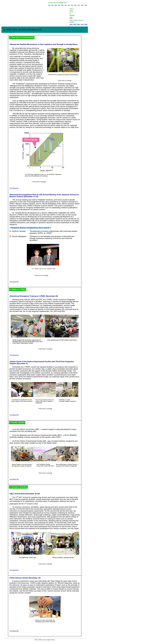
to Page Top (15, 188)
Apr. (59, 5)
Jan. (49, 5)
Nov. (82, 5)
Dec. (86, 5)
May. (62, 5)
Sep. (75, 5)
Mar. (56, 5)
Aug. (72, 5)
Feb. (53, 5)
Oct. (79, 5)
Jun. (66, 5)
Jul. (69, 5)
